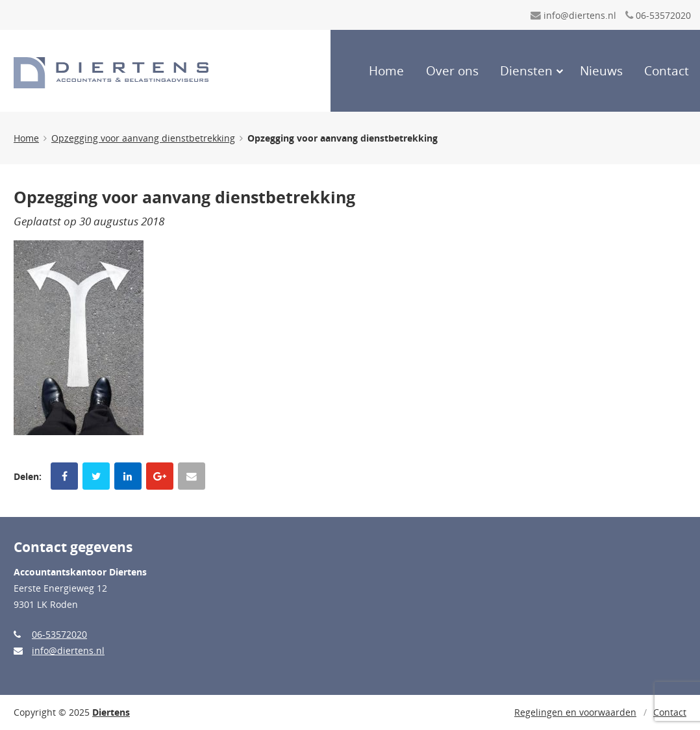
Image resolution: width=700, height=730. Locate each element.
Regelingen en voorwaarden (575, 712)
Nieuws (601, 71)
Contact (667, 71)
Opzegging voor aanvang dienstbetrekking (143, 138)
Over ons (452, 71)
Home (386, 71)
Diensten (526, 71)
